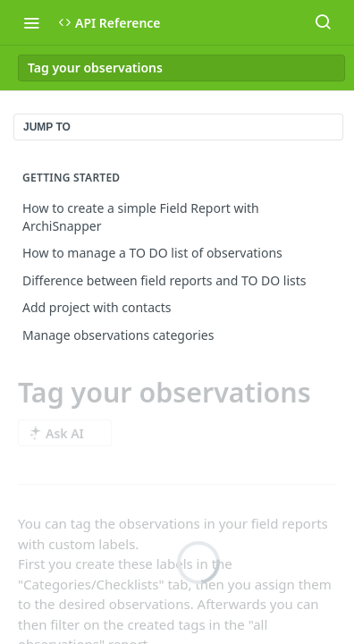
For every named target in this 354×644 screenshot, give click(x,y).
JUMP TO (47, 127)
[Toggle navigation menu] (31, 22)
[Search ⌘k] (323, 22)
